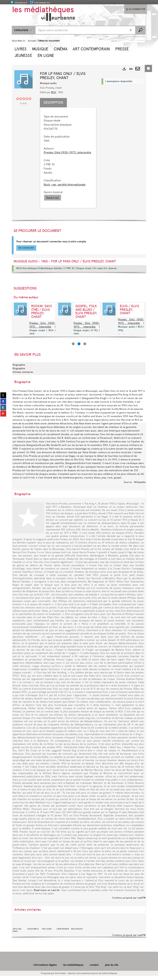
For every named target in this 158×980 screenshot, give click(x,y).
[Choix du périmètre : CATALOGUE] (23, 30)
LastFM (142, 902)
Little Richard (63, 928)
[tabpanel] (69, 160)
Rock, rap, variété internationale (66, 189)
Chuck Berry (34, 928)
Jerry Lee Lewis (19, 929)
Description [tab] (55, 103)
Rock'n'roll (54, 202)
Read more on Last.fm (47, 894)
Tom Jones (48, 928)
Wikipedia (140, 486)
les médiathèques (73, 969)
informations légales (45, 969)
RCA (55, 92)
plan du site (112, 969)
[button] (21, 49)
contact (94, 969)
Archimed (60, 977)
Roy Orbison (78, 928)
